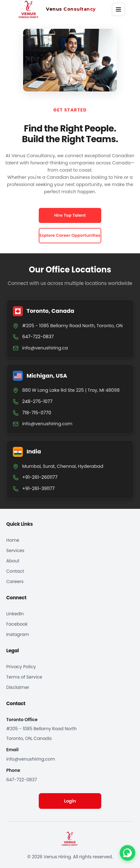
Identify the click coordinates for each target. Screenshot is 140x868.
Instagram (18, 634)
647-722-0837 (22, 780)
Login (70, 801)
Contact (15, 571)
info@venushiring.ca (45, 348)
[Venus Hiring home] (53, 9)
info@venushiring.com (47, 424)
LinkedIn (15, 614)
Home (13, 540)
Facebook (17, 624)
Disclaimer (18, 687)
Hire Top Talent (70, 215)
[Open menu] (118, 9)
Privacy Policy (21, 667)
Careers (15, 581)
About (13, 561)
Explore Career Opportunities (70, 235)
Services (15, 550)
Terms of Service (24, 677)
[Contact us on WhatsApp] (127, 853)
